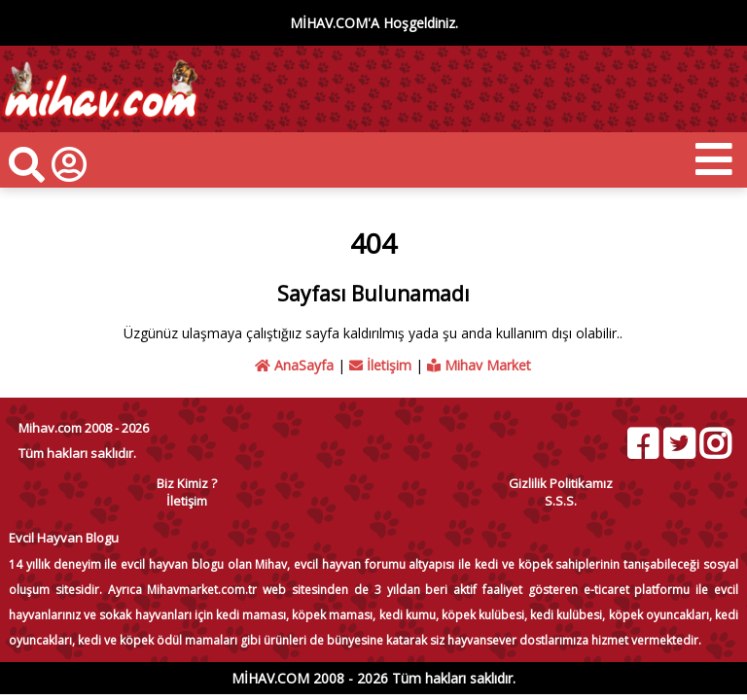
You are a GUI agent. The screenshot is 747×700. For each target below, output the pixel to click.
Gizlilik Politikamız (561, 483)
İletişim (380, 365)
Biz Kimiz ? (187, 483)
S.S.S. (561, 501)
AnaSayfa (294, 365)
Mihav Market (479, 365)
